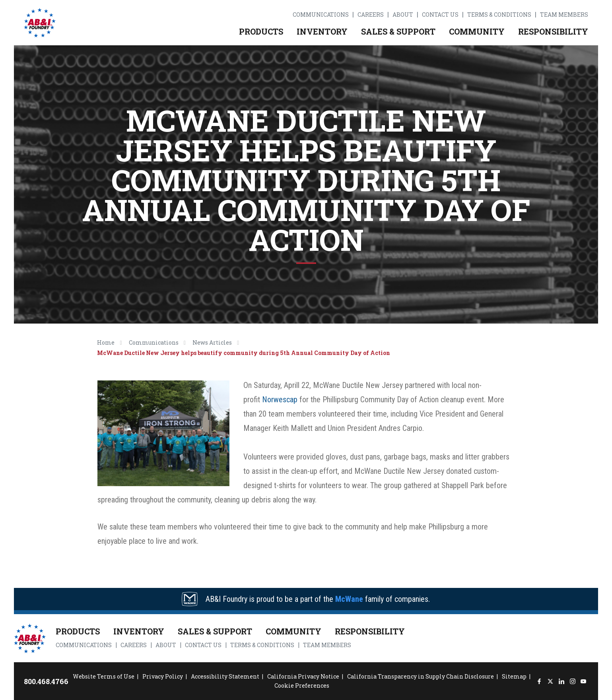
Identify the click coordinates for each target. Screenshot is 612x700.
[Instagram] (572, 681)
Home (106, 342)
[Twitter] (550, 681)
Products (261, 31)
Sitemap (514, 676)
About (403, 15)
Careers (371, 15)
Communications (321, 15)
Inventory (322, 31)
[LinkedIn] (561, 681)
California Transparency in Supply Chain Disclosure (421, 676)
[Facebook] (539, 681)
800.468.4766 (46, 681)
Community (477, 31)
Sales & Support (398, 31)
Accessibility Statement (225, 676)
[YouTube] (584, 681)
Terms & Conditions (499, 15)
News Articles (212, 342)
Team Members (564, 15)
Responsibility (553, 31)
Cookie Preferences (302, 685)
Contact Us (440, 15)
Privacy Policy (163, 676)
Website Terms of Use (104, 676)
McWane (349, 599)
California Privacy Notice (303, 676)
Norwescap (280, 399)
